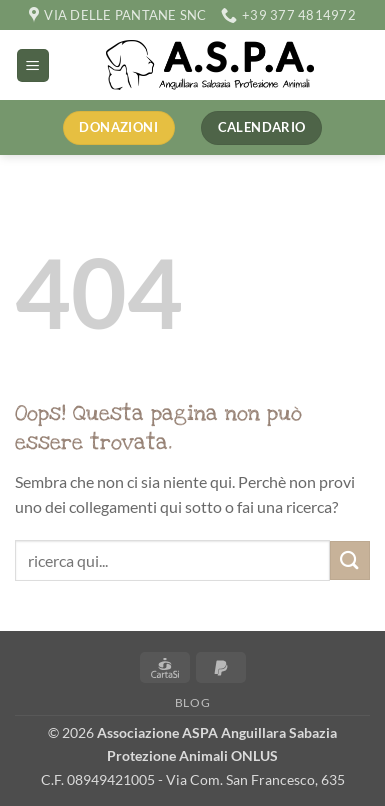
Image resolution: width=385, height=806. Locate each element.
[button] (33, 65)
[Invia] (350, 560)
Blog (192, 702)
